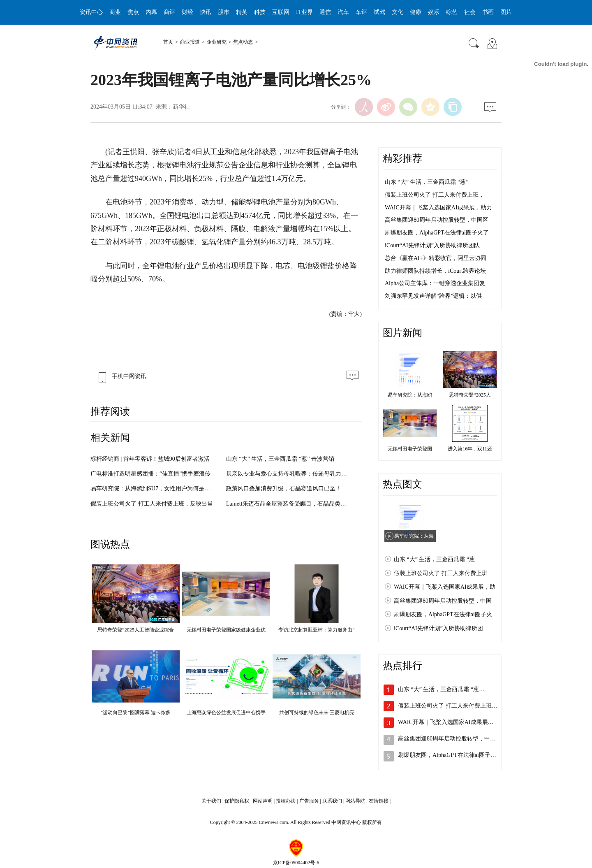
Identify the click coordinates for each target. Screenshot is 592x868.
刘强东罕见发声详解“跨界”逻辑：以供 (433, 296)
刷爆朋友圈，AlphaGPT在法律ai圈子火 (443, 614)
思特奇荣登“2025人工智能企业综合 (135, 630)
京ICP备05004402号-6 (296, 863)
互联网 (281, 12)
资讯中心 (91, 12)
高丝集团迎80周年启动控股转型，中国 (443, 601)
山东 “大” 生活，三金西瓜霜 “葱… (441, 689)
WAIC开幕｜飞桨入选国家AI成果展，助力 (438, 208)
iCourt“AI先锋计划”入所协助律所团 (438, 628)
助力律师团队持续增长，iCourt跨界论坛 (435, 271)
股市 (224, 12)
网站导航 (355, 801)
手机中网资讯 (120, 376)
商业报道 (190, 42)
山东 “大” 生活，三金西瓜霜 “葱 (434, 559)
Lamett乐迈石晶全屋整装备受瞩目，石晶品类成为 (289, 504)
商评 (169, 12)
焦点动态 (243, 42)
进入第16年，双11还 (470, 449)
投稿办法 (286, 801)
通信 (325, 12)
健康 (416, 12)
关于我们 (211, 801)
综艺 (452, 12)
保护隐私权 (237, 801)
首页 (168, 42)
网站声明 (263, 801)
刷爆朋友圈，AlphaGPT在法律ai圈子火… (450, 755)
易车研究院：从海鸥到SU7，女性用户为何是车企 (153, 489)
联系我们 (332, 801)
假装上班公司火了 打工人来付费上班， (435, 195)
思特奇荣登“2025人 (470, 395)
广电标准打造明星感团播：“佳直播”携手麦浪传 (150, 474)
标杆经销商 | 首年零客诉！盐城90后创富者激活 (150, 459)
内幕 (151, 12)
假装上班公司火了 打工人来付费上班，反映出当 (152, 504)
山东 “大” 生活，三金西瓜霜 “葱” (427, 182)
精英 (242, 12)
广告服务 (309, 801)
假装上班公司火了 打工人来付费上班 (441, 573)
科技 (260, 12)
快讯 (206, 12)
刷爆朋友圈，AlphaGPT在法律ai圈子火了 (437, 233)
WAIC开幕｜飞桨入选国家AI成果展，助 (445, 587)
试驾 (379, 12)
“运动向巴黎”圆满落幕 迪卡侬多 (136, 713)
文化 (398, 12)
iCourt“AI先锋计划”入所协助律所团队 (432, 245)
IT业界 (304, 12)
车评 (361, 12)
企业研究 (217, 42)
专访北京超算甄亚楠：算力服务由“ (316, 630)
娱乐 (434, 12)
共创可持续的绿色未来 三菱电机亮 (317, 713)
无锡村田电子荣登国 (410, 449)
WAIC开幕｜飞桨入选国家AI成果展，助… (452, 722)
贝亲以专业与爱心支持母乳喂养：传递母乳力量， (289, 474)
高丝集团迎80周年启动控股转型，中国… (450, 739)
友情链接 (379, 801)
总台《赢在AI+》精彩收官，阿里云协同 (436, 258)
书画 (488, 12)
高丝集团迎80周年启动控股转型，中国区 (437, 220)
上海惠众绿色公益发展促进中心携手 (226, 713)
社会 (470, 12)
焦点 (133, 12)
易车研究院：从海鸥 (410, 395)
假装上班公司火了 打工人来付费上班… (448, 706)
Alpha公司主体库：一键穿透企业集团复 (435, 283)
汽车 (343, 12)
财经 (187, 12)
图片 (506, 12)
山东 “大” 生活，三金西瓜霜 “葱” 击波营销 (280, 459)
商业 (115, 12)
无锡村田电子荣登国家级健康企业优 (226, 630)
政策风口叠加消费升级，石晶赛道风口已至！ (284, 489)
